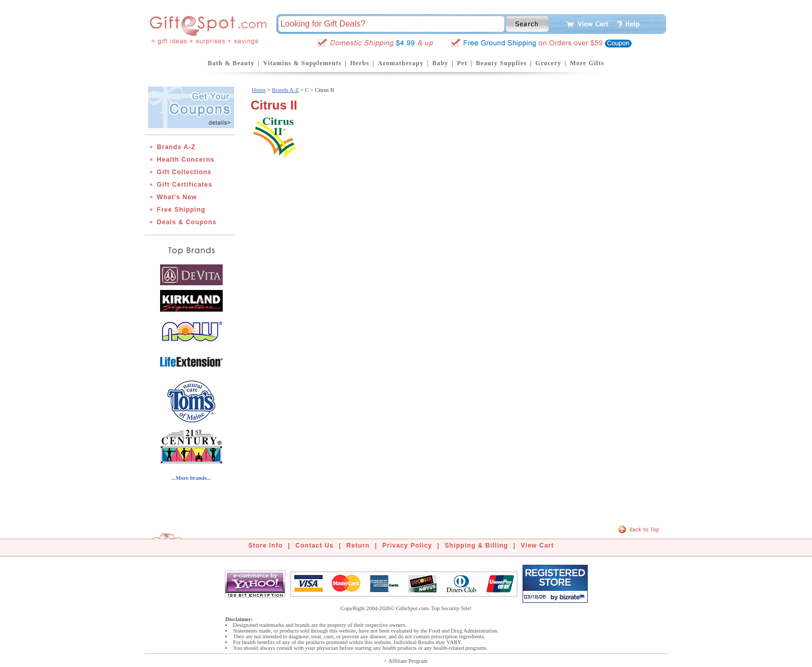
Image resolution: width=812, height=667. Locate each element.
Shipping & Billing (476, 545)
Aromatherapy (401, 63)
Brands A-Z (176, 147)
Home (259, 90)
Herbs (359, 63)
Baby (440, 63)
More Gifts (587, 63)
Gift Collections (184, 172)
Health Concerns (186, 160)
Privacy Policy (407, 545)
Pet (462, 63)
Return (358, 545)
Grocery (548, 63)
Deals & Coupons (187, 222)
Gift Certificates (185, 185)
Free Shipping (181, 210)
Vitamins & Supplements (302, 63)
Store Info (265, 545)
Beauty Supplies (501, 63)
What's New (177, 197)
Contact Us (314, 545)
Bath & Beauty (231, 63)
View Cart (537, 545)
